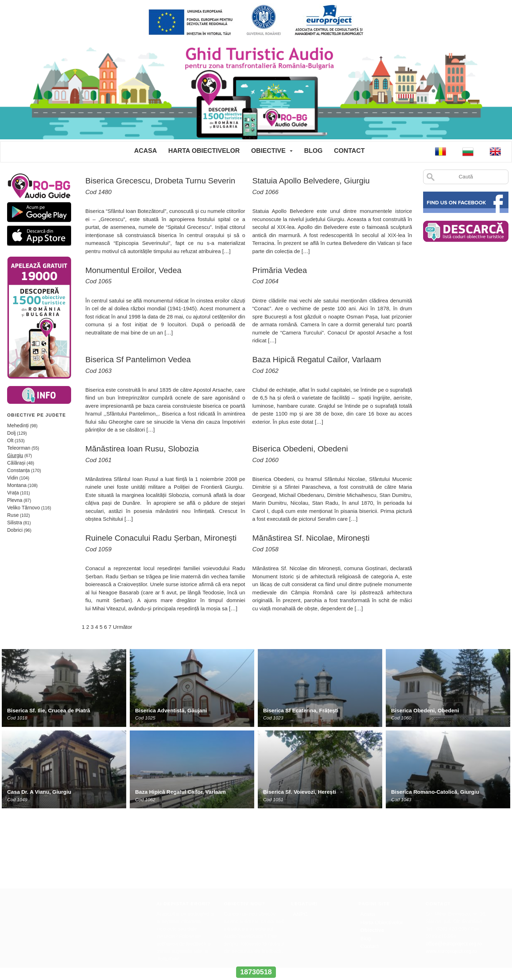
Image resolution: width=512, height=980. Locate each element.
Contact (349, 151)
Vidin (13, 478)
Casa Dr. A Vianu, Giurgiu (39, 792)
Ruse (13, 515)
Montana (17, 485)
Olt (10, 440)
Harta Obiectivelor (204, 151)
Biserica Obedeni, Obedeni (425, 710)
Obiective (268, 151)
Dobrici (15, 530)
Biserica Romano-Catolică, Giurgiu (435, 792)
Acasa (145, 151)
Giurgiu (15, 455)
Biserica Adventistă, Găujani (171, 710)
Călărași (16, 463)
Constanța (18, 470)
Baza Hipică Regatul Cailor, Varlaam (180, 792)
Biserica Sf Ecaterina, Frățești (301, 710)
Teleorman (19, 448)
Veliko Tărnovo (23, 508)
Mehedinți (18, 425)
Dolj (11, 433)
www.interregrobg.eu (256, 958)
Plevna (15, 500)
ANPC (300, 837)
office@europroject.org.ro (454, 867)
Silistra (15, 523)
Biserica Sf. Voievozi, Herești (300, 792)
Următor (123, 627)
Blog (313, 151)
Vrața (13, 493)
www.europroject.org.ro (452, 874)
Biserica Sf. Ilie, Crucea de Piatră (49, 710)
